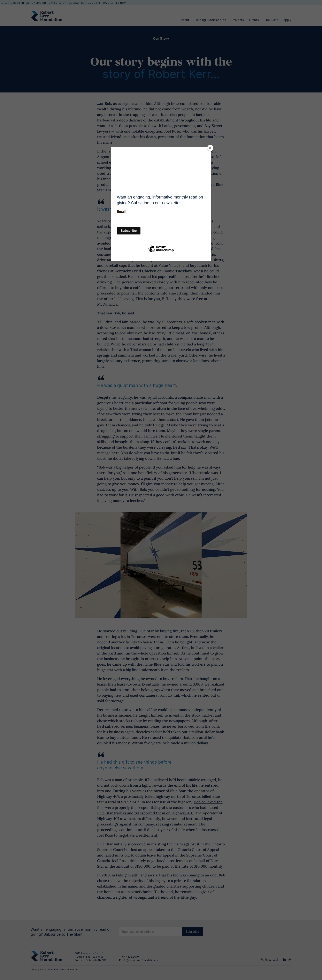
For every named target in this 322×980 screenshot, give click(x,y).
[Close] (210, 148)
